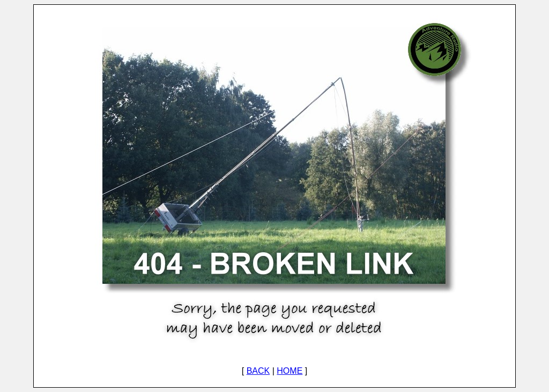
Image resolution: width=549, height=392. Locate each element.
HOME (290, 371)
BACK (258, 371)
